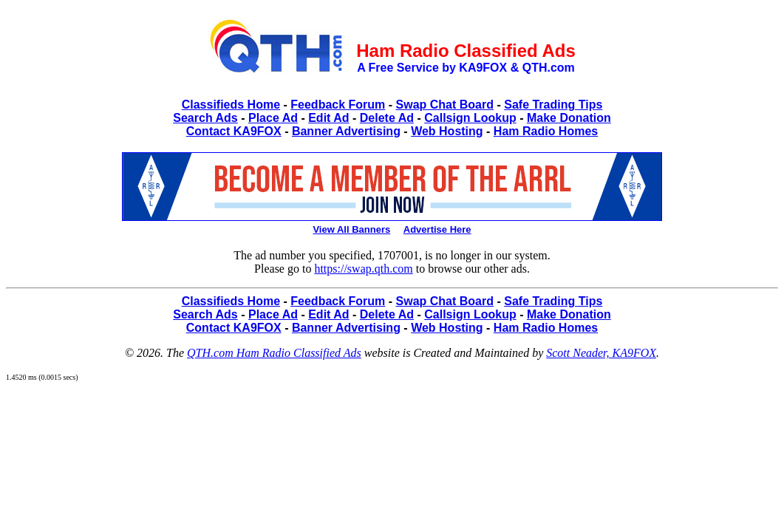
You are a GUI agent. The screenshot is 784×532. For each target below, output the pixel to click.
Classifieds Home (231, 105)
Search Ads (205, 118)
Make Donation (569, 118)
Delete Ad (387, 118)
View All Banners (351, 229)
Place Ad (273, 118)
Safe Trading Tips (553, 105)
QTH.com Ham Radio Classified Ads (274, 353)
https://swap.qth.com (363, 269)
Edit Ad (328, 118)
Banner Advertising (346, 131)
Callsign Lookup (470, 118)
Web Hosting (447, 131)
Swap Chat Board (445, 105)
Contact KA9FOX (234, 131)
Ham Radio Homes (546, 131)
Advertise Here (437, 229)
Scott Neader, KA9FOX (601, 353)
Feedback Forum (338, 105)
